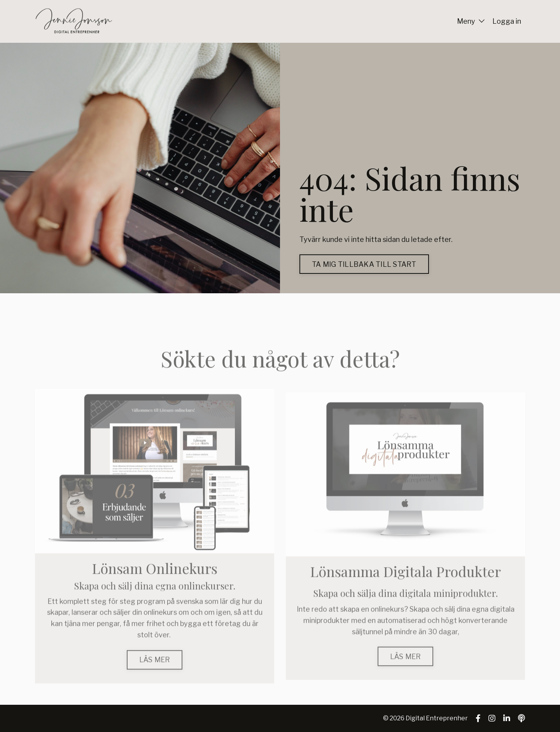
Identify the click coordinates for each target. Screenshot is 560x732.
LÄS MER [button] (155, 673)
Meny (471, 21)
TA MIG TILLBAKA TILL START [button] (364, 264)
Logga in (507, 21)
